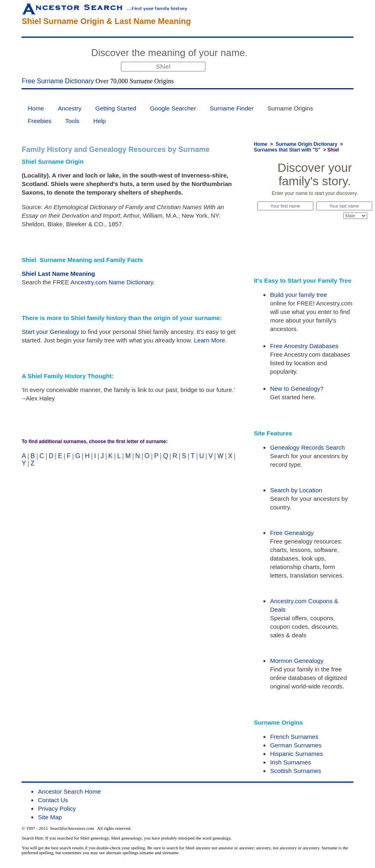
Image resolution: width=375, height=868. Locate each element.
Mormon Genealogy (297, 661)
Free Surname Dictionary (58, 81)
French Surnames (294, 737)
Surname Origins (290, 108)
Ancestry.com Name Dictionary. (112, 282)
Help (100, 121)
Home (36, 108)
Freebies (39, 121)
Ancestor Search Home (69, 791)
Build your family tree (298, 295)
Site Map (50, 817)
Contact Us (53, 800)
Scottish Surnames (295, 771)
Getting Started (116, 108)
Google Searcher (173, 108)
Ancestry (69, 108)
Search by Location (296, 490)
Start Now (281, 54)
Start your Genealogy (50, 332)
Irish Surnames (290, 762)
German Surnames (296, 745)
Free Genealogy (292, 533)
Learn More (210, 340)
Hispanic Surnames (296, 754)
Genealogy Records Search (307, 447)
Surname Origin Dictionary (306, 144)
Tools (72, 121)
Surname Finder (232, 108)
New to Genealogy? (297, 389)
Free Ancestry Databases (304, 346)
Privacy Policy (57, 808)
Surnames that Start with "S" (287, 150)
